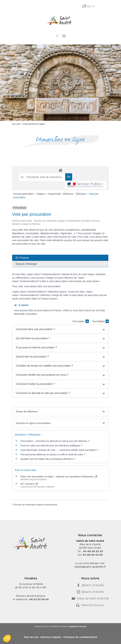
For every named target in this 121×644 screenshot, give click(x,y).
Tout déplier (100, 321)
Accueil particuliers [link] (24, 194)
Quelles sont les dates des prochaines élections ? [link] (48, 459)
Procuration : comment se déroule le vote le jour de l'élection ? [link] (55, 441)
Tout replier (80, 321)
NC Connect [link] (29, 484)
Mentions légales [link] (51, 637)
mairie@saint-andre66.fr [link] (90, 567)
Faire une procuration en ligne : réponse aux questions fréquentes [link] (59, 476)
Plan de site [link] (31, 637)
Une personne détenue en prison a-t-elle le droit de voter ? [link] (53, 454)
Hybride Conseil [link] (78, 626)
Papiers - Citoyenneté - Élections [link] (55, 194)
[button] (64, 36)
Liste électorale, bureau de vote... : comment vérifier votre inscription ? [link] (59, 450)
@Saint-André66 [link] (93, 585)
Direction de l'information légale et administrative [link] (36, 505)
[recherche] (42, 177)
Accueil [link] (16, 124)
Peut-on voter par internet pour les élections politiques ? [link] (51, 445)
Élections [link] (82, 194)
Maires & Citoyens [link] (93, 605)
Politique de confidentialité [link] (80, 637)
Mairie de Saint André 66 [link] (93, 598)
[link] (60, 20)
